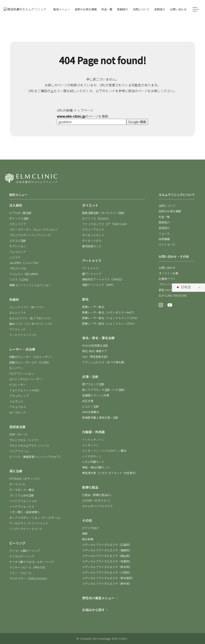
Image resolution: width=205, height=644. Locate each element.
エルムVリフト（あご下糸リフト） (31, 318)
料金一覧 (164, 217)
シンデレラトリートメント (26, 529)
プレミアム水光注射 (22, 495)
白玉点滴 (88, 401)
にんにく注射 (90, 406)
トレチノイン (90, 445)
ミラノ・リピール (20, 573)
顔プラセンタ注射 (93, 384)
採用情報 (164, 239)
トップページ (84, 110)
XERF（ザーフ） (19, 434)
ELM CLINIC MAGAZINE (173, 295)
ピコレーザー (18, 385)
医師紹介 (164, 222)
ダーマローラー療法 (22, 490)
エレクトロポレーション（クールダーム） (36, 517)
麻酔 (85, 533)
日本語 (183, 287)
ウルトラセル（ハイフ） (25, 440)
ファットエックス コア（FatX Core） (105, 224)
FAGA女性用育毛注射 (95, 345)
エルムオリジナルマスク (97, 506)
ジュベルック (17, 252)
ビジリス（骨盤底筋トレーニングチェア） (36, 457)
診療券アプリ (167, 279)
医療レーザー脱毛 (93, 307)
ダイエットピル (92, 240)
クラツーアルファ (93, 229)
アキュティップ (19, 396)
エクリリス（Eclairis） (96, 218)
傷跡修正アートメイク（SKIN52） (103, 279)
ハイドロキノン (92, 456)
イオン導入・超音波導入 (25, 512)
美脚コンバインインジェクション (30, 285)
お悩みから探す (93, 610)
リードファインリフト (23, 335)
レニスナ (15, 257)
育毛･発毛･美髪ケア (95, 351)
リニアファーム (19, 451)
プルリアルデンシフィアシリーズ (30, 235)
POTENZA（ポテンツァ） (25, 479)
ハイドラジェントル (22, 506)
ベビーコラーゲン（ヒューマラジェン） (34, 229)
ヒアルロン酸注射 (20, 213)
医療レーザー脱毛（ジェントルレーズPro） (109, 323)
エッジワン (16, 368)
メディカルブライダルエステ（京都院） (107, 561)
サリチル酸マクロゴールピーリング (31, 562)
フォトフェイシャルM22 (24, 390)
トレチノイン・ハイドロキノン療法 (104, 451)
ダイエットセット (93, 235)
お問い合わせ (167, 268)
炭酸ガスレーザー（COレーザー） (31, 357)
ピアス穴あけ (90, 528)
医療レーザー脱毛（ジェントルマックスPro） (111, 318)
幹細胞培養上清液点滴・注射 (100, 417)
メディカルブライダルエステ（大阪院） (107, 572)
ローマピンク (18, 412)
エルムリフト (18, 313)
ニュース (164, 233)
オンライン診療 (168, 273)
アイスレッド (17, 329)
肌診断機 (88, 539)
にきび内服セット (93, 462)
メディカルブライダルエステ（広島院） (107, 545)
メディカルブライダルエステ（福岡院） (107, 550)
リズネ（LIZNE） (20, 279)
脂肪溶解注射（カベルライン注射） (104, 213)
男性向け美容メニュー (98, 598)
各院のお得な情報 (170, 211)
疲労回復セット (92, 246)
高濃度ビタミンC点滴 (96, 395)
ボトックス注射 (19, 218)
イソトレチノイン (93, 439)
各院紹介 (164, 228)
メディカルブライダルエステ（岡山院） (107, 556)
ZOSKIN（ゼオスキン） (97, 500)
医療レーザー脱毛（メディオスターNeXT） (109, 312)
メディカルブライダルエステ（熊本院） (107, 567)
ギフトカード (167, 244)
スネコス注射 (18, 240)
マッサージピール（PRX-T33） (28, 567)
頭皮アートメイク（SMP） (99, 285)
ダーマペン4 (17, 484)
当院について (167, 206)
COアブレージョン (22, 373)
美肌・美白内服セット (96, 467)
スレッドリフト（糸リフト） (27, 307)
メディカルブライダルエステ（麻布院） (107, 583)
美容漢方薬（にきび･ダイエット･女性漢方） (110, 473)
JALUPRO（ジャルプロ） (25, 263)
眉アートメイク (92, 274)
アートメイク (90, 268)
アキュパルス (18, 407)
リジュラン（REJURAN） (25, 274)
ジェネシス (16, 401)
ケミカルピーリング (22, 556)
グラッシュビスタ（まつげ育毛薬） (104, 362)
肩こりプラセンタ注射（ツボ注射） (104, 390)
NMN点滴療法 (91, 412)
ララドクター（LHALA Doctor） (29, 578)
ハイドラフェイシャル (23, 501)
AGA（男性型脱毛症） (96, 357)
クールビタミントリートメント (29, 523)
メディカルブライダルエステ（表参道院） (108, 578)
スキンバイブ (18, 224)
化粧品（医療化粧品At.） (98, 495)
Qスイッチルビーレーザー (26, 379)
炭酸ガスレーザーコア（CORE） (30, 362)
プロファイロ (18, 268)
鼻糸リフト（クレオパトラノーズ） (31, 324)
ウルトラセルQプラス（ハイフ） (30, 445)
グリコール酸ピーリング (25, 551)
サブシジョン (18, 246)
